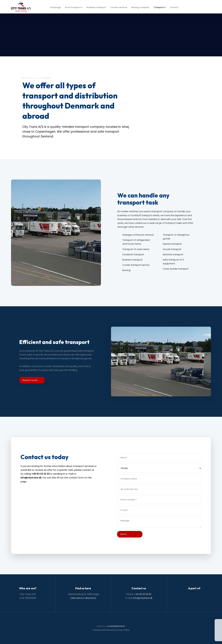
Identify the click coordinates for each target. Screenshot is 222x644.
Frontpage (55, 7)
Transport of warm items (136, 249)
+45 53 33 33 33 (143, 594)
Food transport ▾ (74, 7)
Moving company (140, 7)
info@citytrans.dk (143, 598)
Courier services (119, 7)
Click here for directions (83, 598)
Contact (174, 7)
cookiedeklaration (116, 626)
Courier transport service (136, 265)
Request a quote (30, 380)
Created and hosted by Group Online (111, 630)
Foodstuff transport (133, 254)
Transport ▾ (159, 7)
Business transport (96, 7)
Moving (126, 270)
